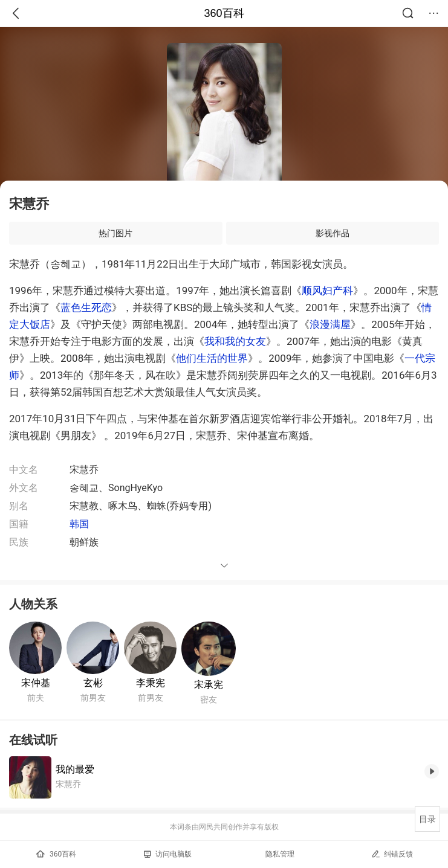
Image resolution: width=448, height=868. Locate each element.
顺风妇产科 (327, 291)
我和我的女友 (235, 341)
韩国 (79, 524)
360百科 (224, 13)
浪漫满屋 (330, 324)
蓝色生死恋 (86, 307)
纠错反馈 (392, 854)
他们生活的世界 (212, 358)
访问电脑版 (168, 854)
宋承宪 (209, 685)
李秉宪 (151, 683)
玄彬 (93, 683)
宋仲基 (36, 683)
